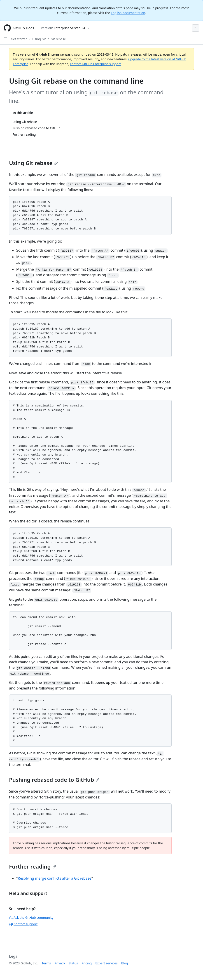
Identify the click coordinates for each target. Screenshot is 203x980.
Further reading (33, 866)
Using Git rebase (33, 163)
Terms (46, 963)
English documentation (128, 13)
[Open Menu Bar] (196, 28)
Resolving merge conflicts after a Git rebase (55, 878)
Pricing (87, 963)
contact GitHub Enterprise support (96, 64)
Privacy (60, 963)
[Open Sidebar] (5, 39)
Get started (19, 39)
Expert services (106, 963)
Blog (125, 963)
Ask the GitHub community (31, 917)
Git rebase (58, 39)
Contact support (23, 924)
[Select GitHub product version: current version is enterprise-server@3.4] (65, 28)
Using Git (39, 39)
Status (73, 963)
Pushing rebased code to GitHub (54, 780)
